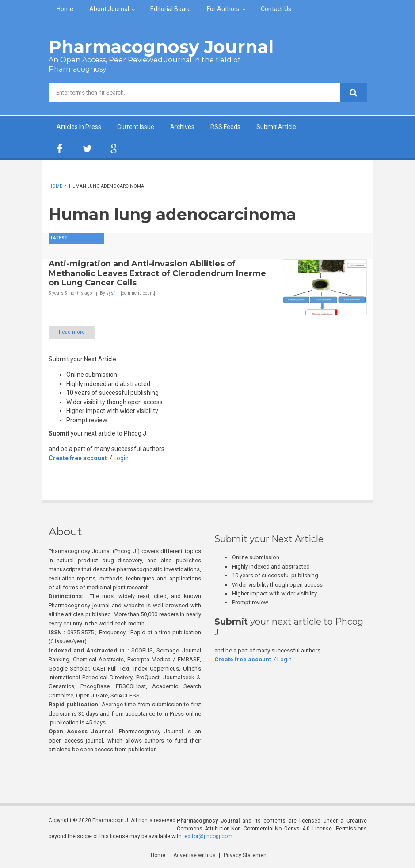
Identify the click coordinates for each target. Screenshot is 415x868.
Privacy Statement (246, 855)
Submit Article (276, 127)
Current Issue (136, 127)
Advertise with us (194, 855)
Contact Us (276, 9)
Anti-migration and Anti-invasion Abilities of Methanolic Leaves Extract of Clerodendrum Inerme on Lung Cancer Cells (157, 273)
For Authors (223, 9)
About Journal (109, 9)
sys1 (111, 293)
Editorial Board (171, 9)
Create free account (78, 458)
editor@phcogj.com (208, 836)
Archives (182, 127)
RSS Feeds (225, 127)
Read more (72, 332)
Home (65, 9)
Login (121, 458)
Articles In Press (79, 127)
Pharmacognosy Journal (161, 47)
